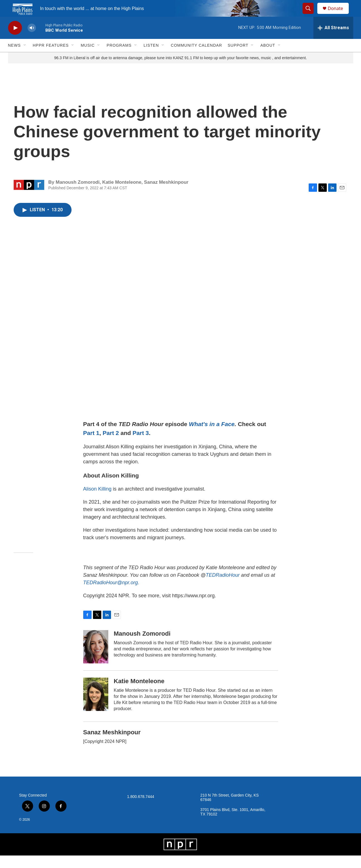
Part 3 (141, 445)
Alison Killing (97, 501)
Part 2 (111, 445)
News (14, 58)
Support (238, 58)
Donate (339, 15)
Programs (119, 58)
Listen (151, 58)
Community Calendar (197, 58)
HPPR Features (51, 58)
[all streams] (333, 40)
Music (88, 58)
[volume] (32, 40)
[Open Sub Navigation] (25, 58)
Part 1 (91, 445)
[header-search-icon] (311, 15)
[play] (15, 40)
